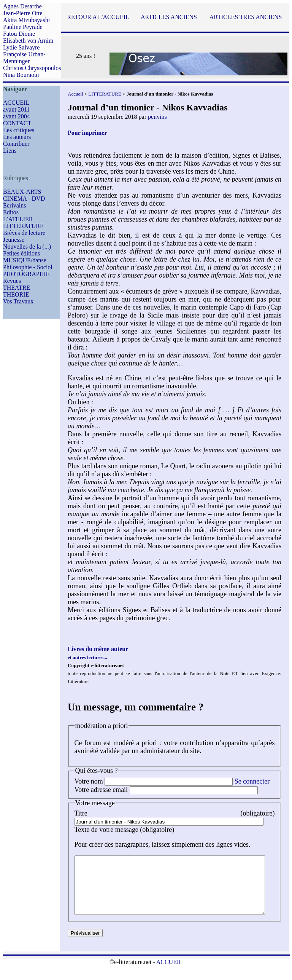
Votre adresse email (101, 790)
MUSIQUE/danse (25, 260)
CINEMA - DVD (24, 199)
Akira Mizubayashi (26, 20)
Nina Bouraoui (21, 75)
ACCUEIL (16, 103)
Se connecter (252, 781)
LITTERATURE (23, 226)
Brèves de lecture (24, 233)
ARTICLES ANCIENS (169, 17)
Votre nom (89, 781)
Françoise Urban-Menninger (24, 58)
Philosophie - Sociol (28, 267)
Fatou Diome (19, 34)
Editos (11, 212)
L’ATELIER (18, 219)
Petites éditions (21, 253)
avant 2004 (17, 116)
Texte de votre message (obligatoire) (125, 830)
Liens (10, 151)
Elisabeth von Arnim (28, 41)
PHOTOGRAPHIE (26, 274)
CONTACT (17, 123)
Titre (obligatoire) (181, 813)
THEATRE (17, 288)
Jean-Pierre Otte (23, 13)
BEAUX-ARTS (22, 192)
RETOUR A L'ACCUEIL (98, 17)
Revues (12, 281)
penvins (157, 117)
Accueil (75, 94)
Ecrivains (14, 205)
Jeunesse (14, 240)
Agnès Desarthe (22, 6)
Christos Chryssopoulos (32, 68)
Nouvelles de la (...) (27, 247)
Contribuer (16, 144)
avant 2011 (16, 109)
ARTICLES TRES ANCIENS (246, 17)
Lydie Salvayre (21, 47)
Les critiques (19, 130)
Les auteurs (17, 137)
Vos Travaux (18, 301)
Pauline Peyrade (23, 27)
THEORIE (16, 294)
